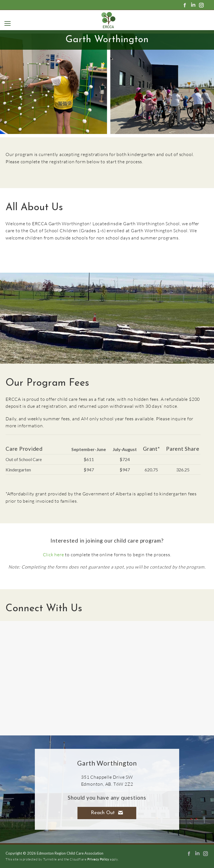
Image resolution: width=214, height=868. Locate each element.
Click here (53, 554)
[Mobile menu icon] (6, 24)
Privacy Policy (98, 859)
